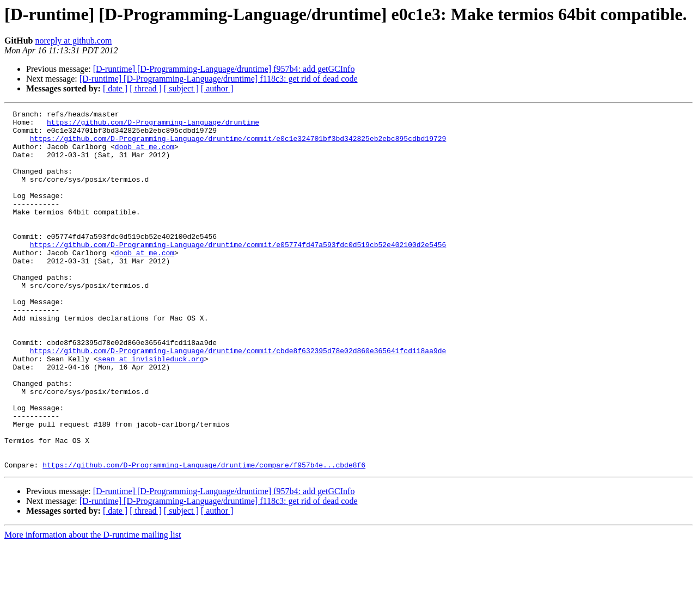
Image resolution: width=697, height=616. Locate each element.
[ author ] (217, 88)
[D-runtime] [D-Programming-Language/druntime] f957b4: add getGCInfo (224, 69)
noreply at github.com (73, 41)
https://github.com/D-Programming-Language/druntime (153, 125)
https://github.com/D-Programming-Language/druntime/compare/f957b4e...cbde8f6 (204, 537)
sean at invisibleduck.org (151, 409)
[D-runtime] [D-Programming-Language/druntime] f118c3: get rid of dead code (219, 79)
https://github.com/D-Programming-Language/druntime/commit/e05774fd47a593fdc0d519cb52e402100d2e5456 (238, 272)
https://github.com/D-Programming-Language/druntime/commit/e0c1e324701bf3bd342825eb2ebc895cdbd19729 (238, 145)
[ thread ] (146, 88)
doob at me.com (145, 155)
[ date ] (115, 88)
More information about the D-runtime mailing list (93, 606)
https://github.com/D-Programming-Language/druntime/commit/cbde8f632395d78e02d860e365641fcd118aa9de (238, 399)
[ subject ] (181, 88)
